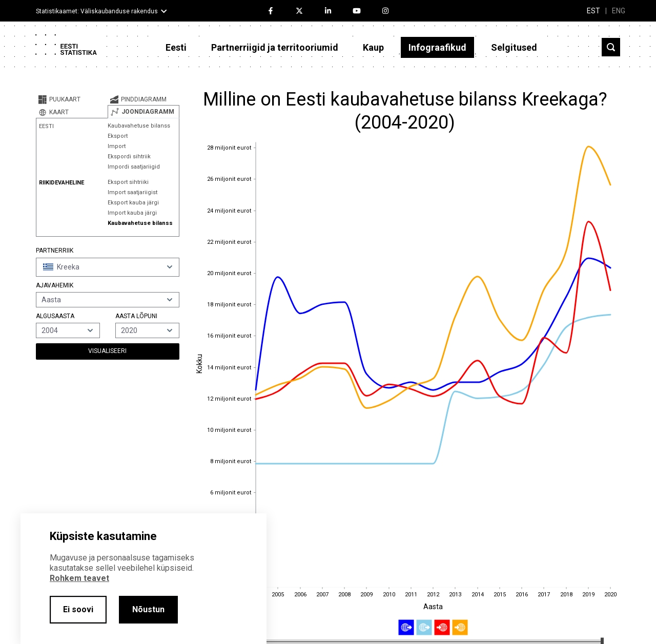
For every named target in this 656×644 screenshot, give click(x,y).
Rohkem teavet (79, 578)
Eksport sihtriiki (128, 182)
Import (117, 146)
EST (593, 11)
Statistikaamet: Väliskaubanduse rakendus (97, 11)
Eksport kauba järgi (133, 203)
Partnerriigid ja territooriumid (275, 47)
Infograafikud (437, 47)
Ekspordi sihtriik (129, 157)
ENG (619, 11)
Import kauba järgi (132, 213)
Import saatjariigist (132, 192)
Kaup (373, 47)
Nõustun (148, 609)
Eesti (176, 47)
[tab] (72, 99)
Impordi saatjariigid (134, 167)
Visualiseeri (107, 351)
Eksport (118, 136)
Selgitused (514, 47)
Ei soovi (78, 609)
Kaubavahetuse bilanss (139, 126)
